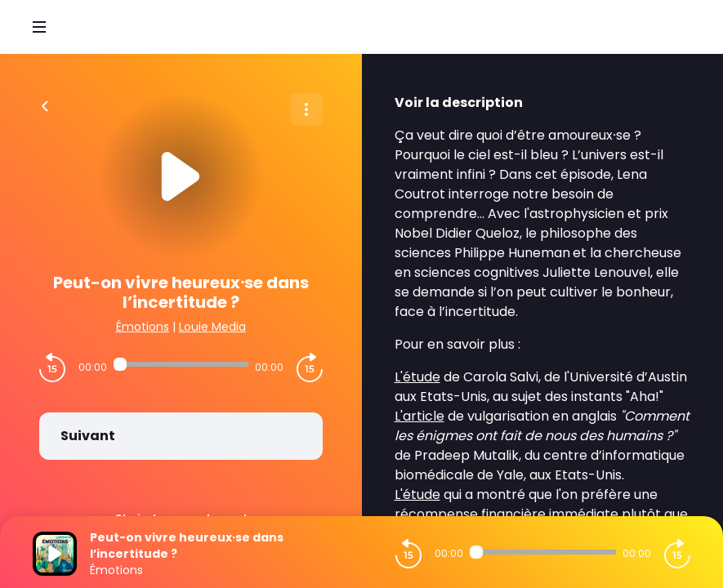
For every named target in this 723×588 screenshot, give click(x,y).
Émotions (143, 327)
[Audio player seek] (181, 364)
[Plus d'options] (306, 109)
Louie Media (212, 327)
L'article (420, 416)
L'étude (417, 377)
